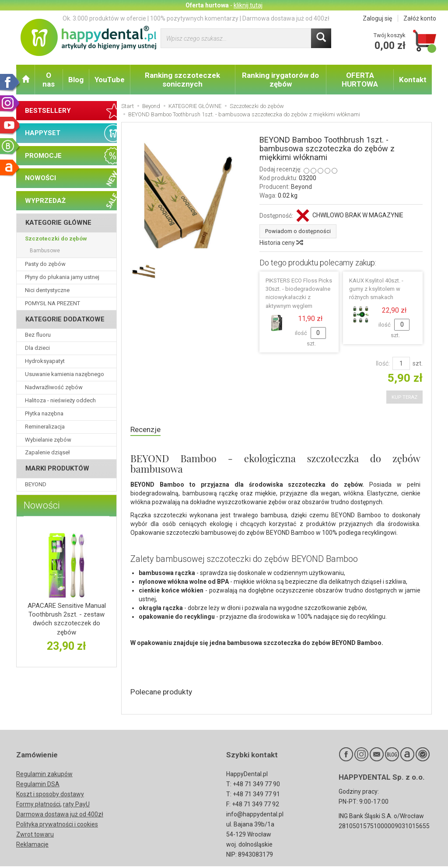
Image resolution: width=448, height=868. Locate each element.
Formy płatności (38, 806)
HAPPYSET (43, 133)
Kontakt (413, 80)
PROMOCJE (43, 156)
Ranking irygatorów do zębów (280, 80)
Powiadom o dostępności (293, 231)
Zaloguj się (377, 18)
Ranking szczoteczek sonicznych (182, 80)
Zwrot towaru (35, 836)
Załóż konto (420, 18)
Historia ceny (281, 242)
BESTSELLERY (48, 111)
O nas (49, 80)
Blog (76, 80)
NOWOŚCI (40, 178)
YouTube (110, 80)
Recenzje (147, 429)
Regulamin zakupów (44, 776)
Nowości (42, 505)
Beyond (301, 187)
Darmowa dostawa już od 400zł (60, 816)
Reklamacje (32, 846)
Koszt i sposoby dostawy (50, 796)
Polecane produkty (165, 692)
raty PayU (76, 806)
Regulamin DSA (38, 786)
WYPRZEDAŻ (45, 201)
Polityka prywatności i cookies (57, 826)
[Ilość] (401, 363)
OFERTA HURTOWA (360, 80)
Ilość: (383, 363)
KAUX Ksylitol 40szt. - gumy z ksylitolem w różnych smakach (376, 288)
